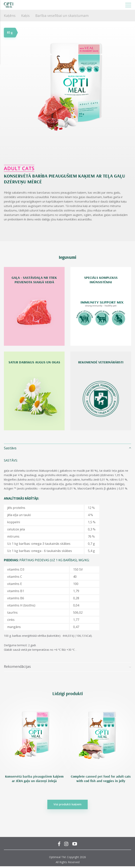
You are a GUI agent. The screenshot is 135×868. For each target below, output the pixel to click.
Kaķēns (10, 16)
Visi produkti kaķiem (67, 804)
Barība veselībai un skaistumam (62, 16)
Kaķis (25, 16)
